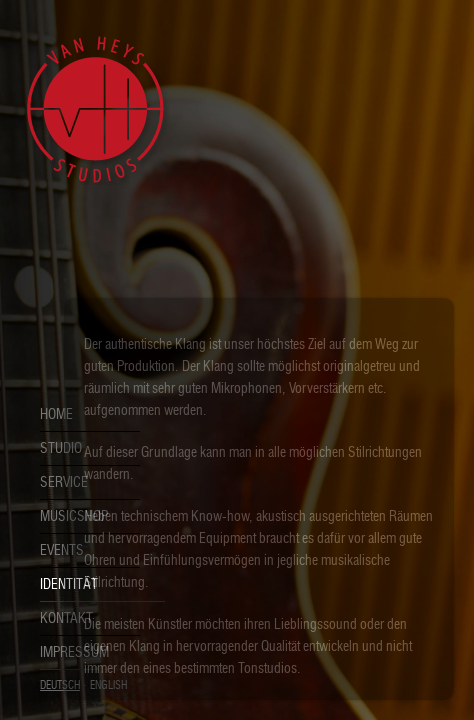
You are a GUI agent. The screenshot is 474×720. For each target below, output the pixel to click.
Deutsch (60, 685)
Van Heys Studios (95, 110)
